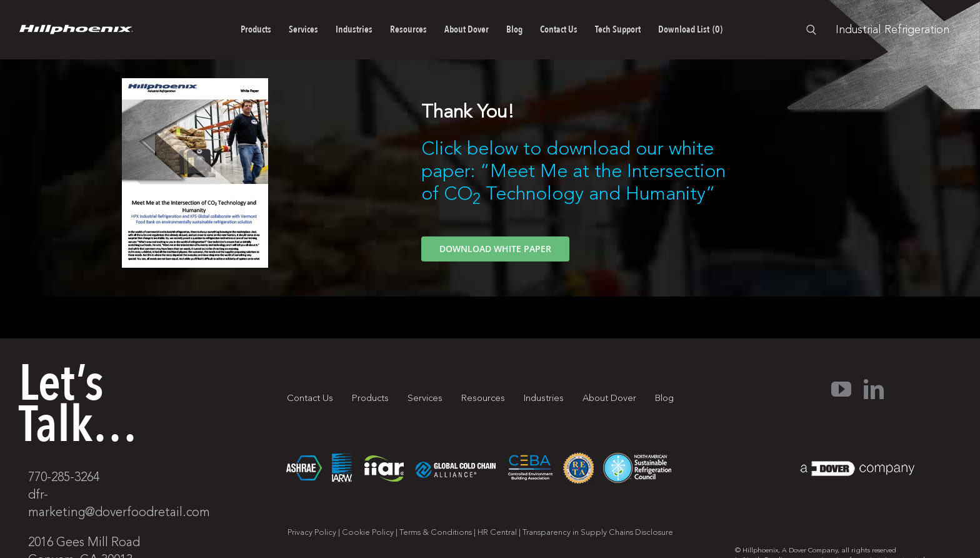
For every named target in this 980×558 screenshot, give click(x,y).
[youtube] (841, 389)
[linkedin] (874, 389)
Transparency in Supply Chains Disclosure (598, 532)
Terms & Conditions (436, 532)
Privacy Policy (312, 532)
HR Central (497, 532)
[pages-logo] (76, 30)
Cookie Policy (368, 532)
